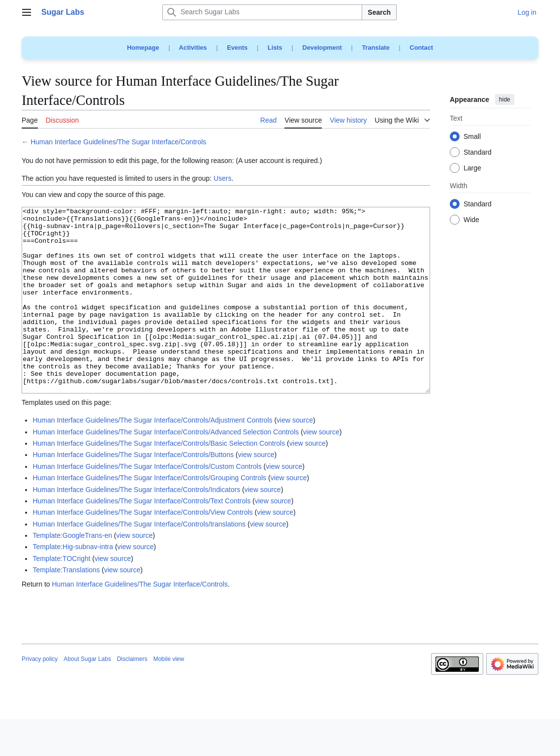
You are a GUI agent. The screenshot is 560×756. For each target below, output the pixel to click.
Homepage (143, 48)
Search (379, 12)
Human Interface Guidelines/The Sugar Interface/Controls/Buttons (133, 492)
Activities (193, 48)
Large (472, 168)
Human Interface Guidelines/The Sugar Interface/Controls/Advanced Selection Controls (166, 469)
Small (472, 137)
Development (322, 48)
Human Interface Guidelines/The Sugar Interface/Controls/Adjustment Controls (152, 457)
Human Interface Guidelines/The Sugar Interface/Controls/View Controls (142, 549)
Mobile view (169, 696)
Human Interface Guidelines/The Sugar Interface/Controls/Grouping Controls (149, 515)
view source (295, 457)
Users (223, 178)
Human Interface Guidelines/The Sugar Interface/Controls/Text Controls (141, 538)
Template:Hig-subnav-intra (73, 584)
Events (237, 48)
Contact (421, 48)
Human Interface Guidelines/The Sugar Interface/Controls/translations (139, 561)
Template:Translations (66, 607)
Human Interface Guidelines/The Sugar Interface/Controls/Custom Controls (147, 503)
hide (505, 99)
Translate (376, 48)
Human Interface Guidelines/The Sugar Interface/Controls (118, 142)
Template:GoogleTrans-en (72, 572)
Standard (478, 153)
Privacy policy (40, 696)
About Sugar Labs (87, 696)
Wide (471, 220)
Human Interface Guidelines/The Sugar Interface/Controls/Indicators (136, 526)
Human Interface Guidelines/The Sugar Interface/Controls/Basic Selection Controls (159, 480)
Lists (275, 48)
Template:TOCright (61, 595)
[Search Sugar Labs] (262, 12)
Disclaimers (132, 696)
